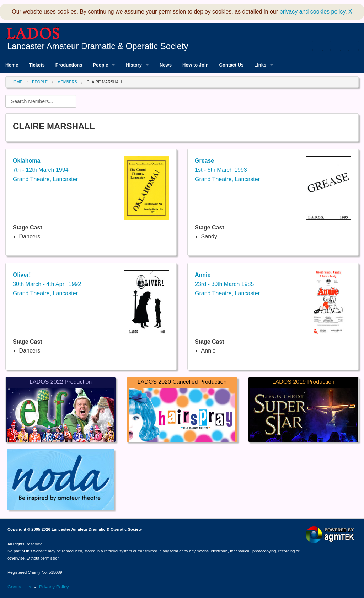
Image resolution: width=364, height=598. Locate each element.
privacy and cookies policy (313, 12)
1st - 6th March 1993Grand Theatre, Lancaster (227, 170)
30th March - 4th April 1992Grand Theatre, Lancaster (47, 284)
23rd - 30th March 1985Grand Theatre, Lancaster (227, 284)
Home (17, 82)
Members (67, 82)
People (40, 82)
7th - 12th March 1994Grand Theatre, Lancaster (45, 170)
